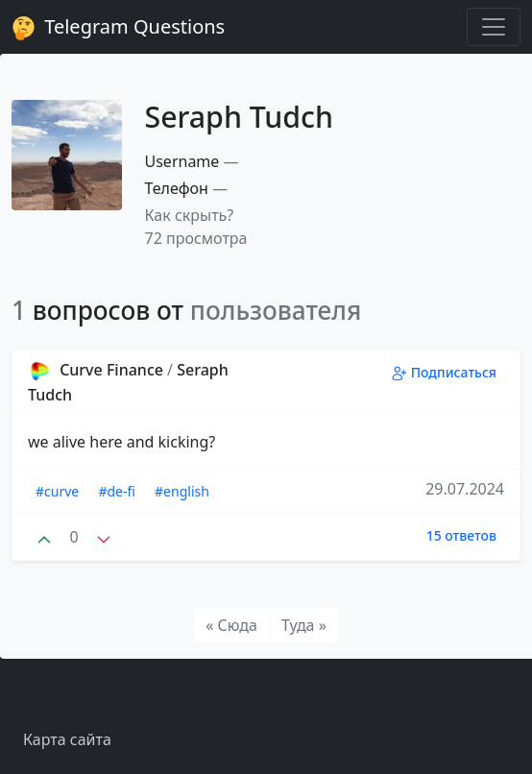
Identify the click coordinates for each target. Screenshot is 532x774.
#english (182, 491)
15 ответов (461, 535)
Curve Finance (97, 370)
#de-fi (117, 491)
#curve (57, 491)
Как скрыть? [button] (190, 215)
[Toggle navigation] (494, 27)
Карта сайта (67, 739)
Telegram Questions (118, 27)
